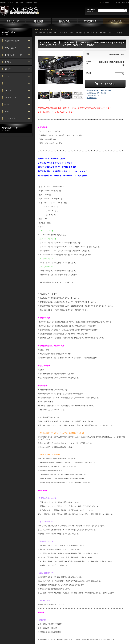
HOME (37, 30)
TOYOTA (52, 30)
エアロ (44, 30)
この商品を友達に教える (94, 95)
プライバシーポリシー (122, 3)
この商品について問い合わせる (96, 93)
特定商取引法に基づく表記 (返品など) (99, 91)
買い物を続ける (92, 98)
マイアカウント (107, 3)
